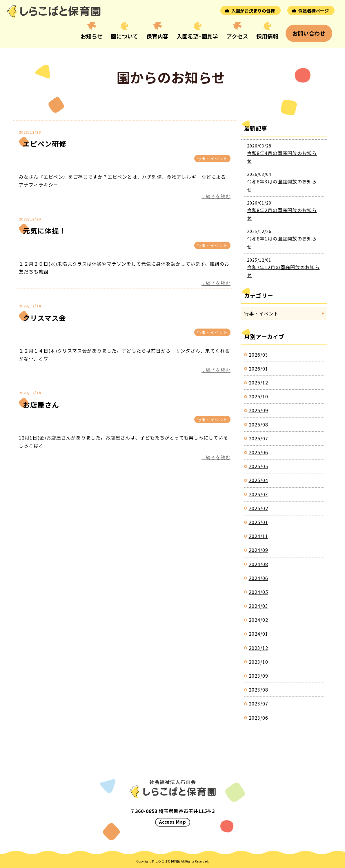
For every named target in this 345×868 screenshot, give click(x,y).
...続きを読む (216, 196)
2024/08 (258, 564)
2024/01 (258, 634)
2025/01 (258, 522)
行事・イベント (212, 158)
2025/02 (258, 508)
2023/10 (258, 662)
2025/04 (258, 480)
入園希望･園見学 (197, 36)
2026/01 (258, 369)
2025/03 (258, 494)
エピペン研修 (45, 144)
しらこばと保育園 (168, 861)
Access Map (173, 822)
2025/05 (258, 466)
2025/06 (258, 452)
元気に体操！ (45, 230)
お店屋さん (41, 405)
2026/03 (258, 355)
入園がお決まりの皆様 (253, 11)
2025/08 (258, 424)
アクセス (237, 36)
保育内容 (157, 36)
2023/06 (258, 718)
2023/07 (258, 703)
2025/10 (258, 396)
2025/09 (258, 410)
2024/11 (258, 536)
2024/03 (258, 606)
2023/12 (258, 648)
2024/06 (258, 578)
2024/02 (258, 620)
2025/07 (258, 438)
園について (124, 36)
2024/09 (258, 550)
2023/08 (258, 690)
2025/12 (258, 382)
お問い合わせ (309, 33)
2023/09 (258, 676)
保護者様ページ (314, 11)
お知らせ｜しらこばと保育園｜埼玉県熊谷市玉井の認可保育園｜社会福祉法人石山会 (54, 11)
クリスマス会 (45, 318)
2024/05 (258, 592)
